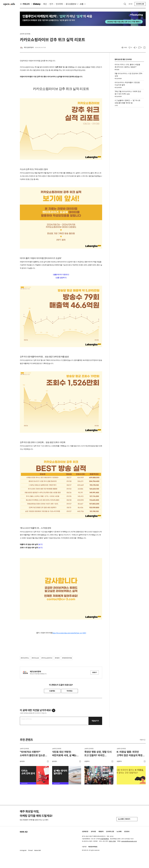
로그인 (130, 4)
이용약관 (84, 847)
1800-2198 (112, 841)
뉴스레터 (119, 831)
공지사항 (93, 831)
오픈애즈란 (85, 831)
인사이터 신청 (140, 4)
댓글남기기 (95, 721)
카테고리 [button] (25, 4)
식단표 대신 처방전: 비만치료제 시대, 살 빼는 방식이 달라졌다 (64, 754)
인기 (51, 4)
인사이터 (59, 4)
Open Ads (9, 4)
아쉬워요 (70, 691)
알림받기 (95, 672)
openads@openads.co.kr (129, 841)
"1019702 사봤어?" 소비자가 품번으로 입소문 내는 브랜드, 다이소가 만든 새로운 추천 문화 (33, 754)
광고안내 (127, 831)
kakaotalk (38, 850)
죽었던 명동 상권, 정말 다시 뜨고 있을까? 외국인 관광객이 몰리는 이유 (98, 754)
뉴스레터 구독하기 (127, 819)
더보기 (143, 740)
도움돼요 (52, 691)
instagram (23, 850)
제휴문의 (101, 831)
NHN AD (24, 832)
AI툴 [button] (82, 4)
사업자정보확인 (105, 839)
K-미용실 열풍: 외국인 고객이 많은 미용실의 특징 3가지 (130, 754)
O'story (37, 4)
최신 (45, 4)
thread (30, 850)
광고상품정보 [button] (71, 4)
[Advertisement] (129, 139)
